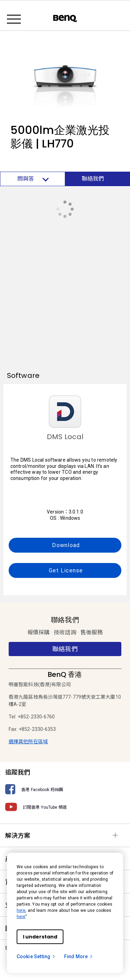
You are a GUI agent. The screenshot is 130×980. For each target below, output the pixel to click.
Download (65, 545)
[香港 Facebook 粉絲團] (65, 790)
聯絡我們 (93, 179)
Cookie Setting (36, 956)
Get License (65, 570)
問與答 (33, 179)
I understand (40, 937)
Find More (79, 956)
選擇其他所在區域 (28, 742)
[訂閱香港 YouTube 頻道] (65, 807)
